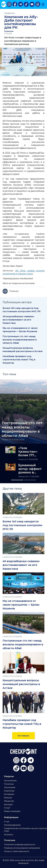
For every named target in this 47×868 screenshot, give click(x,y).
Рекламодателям (12, 825)
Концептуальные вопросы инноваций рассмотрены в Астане (21, 684)
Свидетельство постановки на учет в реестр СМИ (25, 830)
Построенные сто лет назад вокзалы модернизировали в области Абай (20, 340)
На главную (23, 736)
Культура (8, 804)
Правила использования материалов (22, 848)
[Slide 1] (17, 480)
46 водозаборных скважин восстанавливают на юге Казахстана (18, 320)
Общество (24, 477)
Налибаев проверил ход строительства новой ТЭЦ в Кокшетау (19, 359)
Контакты (9, 835)
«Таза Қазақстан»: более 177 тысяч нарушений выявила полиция (28, 452)
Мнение (8, 798)
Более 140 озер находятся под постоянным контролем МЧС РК (22, 525)
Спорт (7, 808)
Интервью (9, 794)
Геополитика (10, 781)
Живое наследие (12, 811)
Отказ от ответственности (17, 851)
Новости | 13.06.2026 (13, 439)
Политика (9, 784)
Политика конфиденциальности (20, 845)
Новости (9, 13)
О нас (7, 822)
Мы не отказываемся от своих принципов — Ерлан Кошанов (21, 605)
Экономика (10, 787)
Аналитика (9, 791)
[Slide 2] (30, 480)
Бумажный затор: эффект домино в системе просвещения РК (30, 469)
